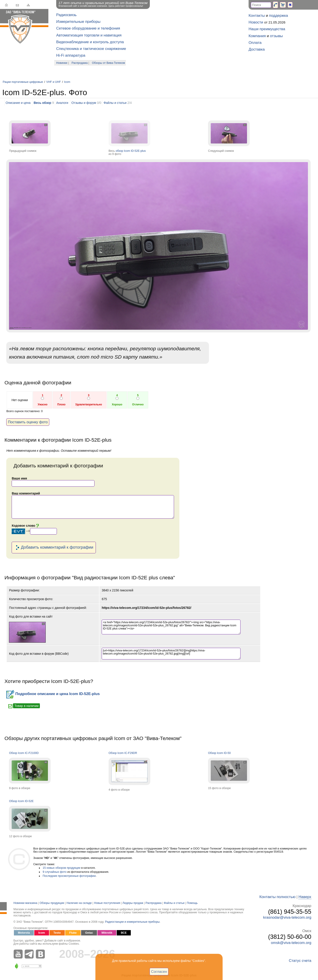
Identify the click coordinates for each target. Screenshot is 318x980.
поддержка (278, 16)
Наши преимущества (267, 29)
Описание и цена (18, 103)
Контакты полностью (277, 897)
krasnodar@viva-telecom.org (287, 917)
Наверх (305, 897)
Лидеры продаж (133, 903)
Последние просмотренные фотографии (69, 876)
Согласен (159, 971)
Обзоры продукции (52, 903)
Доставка (257, 49)
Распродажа (80, 63)
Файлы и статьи (115, 103)
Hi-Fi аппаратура (71, 55)
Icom (67, 82)
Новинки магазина (25, 903)
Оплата (255, 43)
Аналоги (62, 103)
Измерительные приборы (78, 22)
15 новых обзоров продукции (61, 868)
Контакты (257, 16)
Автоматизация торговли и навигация (89, 35)
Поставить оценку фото (28, 422)
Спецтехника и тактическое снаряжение (91, 49)
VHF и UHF (54, 82)
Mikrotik (107, 933)
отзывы (276, 36)
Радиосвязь (66, 15)
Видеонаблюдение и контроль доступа (90, 42)
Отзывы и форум (84, 103)
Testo (57, 933)
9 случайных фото (55, 872)
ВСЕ (124, 933)
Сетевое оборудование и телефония (88, 28)
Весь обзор (42, 103)
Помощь (192, 903)
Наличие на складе (79, 903)
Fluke (73, 933)
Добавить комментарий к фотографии (54, 548)
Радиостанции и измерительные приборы (132, 922)
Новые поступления (107, 903)
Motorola (24, 933)
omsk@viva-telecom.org (291, 943)
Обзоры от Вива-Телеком (109, 63)
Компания (257, 36)
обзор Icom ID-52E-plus (131, 151)
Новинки (62, 63)
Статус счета (300, 961)
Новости (256, 22)
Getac (89, 933)
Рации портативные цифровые (23, 82)
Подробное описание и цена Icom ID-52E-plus (53, 694)
